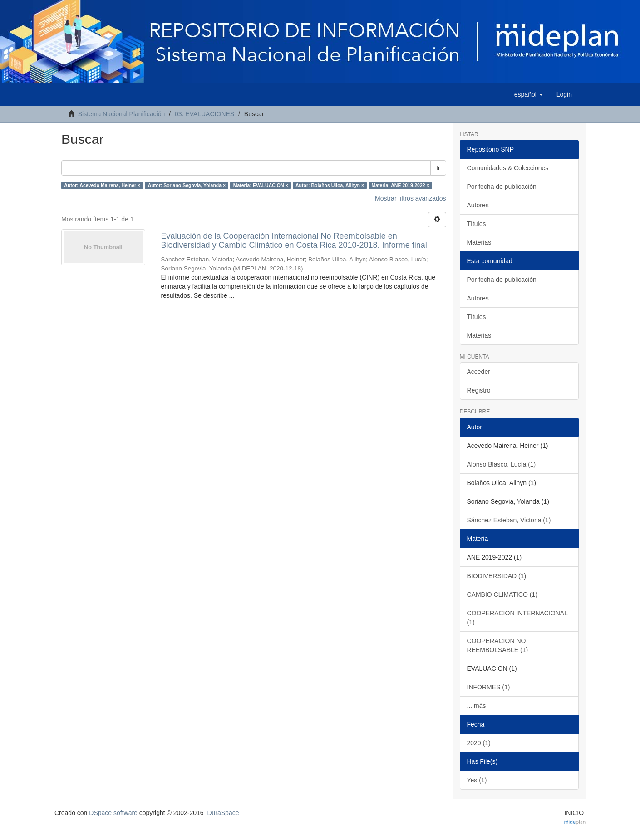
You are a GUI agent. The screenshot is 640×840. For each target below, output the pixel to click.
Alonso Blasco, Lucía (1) (502, 464)
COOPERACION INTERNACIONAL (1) (517, 618)
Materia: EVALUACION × (261, 185)
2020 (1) (479, 743)
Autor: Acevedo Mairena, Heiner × (102, 185)
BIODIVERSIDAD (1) (497, 576)
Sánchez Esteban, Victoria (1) (509, 520)
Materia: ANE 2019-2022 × (401, 185)
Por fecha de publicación (502, 187)
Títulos (477, 224)
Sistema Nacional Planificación (121, 114)
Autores (478, 205)
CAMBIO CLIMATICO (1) (502, 594)
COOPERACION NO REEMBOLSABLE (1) (498, 645)
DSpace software (113, 813)
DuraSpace (223, 813)
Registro (479, 390)
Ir (438, 168)
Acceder (479, 372)
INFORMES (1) (489, 687)
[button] (529, 94)
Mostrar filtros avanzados (410, 198)
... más (477, 706)
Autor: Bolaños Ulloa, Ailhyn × (330, 185)
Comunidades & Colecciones (508, 168)
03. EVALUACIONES (204, 114)
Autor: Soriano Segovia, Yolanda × (187, 185)
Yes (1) (477, 780)
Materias (479, 242)
